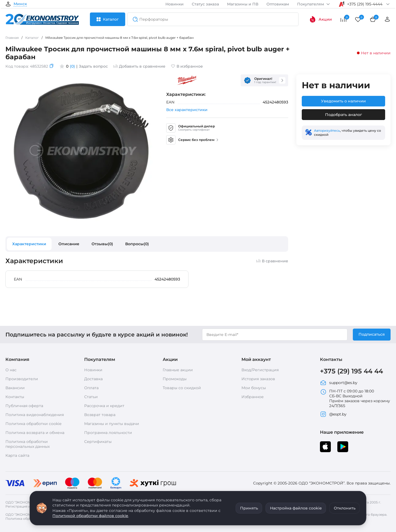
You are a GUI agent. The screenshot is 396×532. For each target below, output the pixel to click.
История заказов (258, 379)
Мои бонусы (254, 388)
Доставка (93, 379)
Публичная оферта (24, 406)
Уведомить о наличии (343, 101)
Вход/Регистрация (260, 370)
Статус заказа (205, 4)
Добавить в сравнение (139, 66)
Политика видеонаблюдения (35, 415)
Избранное (253, 397)
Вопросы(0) (137, 244)
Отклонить (345, 508)
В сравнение (272, 261)
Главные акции (178, 370)
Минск (20, 4)
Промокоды (175, 379)
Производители (22, 379)
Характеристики (29, 244)
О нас (11, 370)
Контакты (15, 397)
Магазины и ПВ (243, 4)
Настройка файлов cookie (296, 508)
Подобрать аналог (344, 115)
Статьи (91, 397)
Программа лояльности (108, 433)
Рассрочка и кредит (104, 406)
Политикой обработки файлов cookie (90, 516)
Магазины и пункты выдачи (112, 424)
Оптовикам (278, 4)
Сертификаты (98, 442)
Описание (69, 244)
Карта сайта (17, 455)
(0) (72, 66)
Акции (321, 19)
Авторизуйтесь (327, 130)
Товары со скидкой (182, 388)
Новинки (175, 4)
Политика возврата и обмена (35, 433)
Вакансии (15, 388)
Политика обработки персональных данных (28, 444)
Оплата (91, 388)
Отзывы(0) (102, 244)
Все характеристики (187, 110)
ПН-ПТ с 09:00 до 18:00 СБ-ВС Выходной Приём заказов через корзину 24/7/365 (355, 398)
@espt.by (333, 414)
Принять (249, 508)
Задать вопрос (93, 66)
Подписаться (372, 334)
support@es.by (339, 383)
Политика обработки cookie (33, 424)
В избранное (187, 66)
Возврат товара (100, 415)
